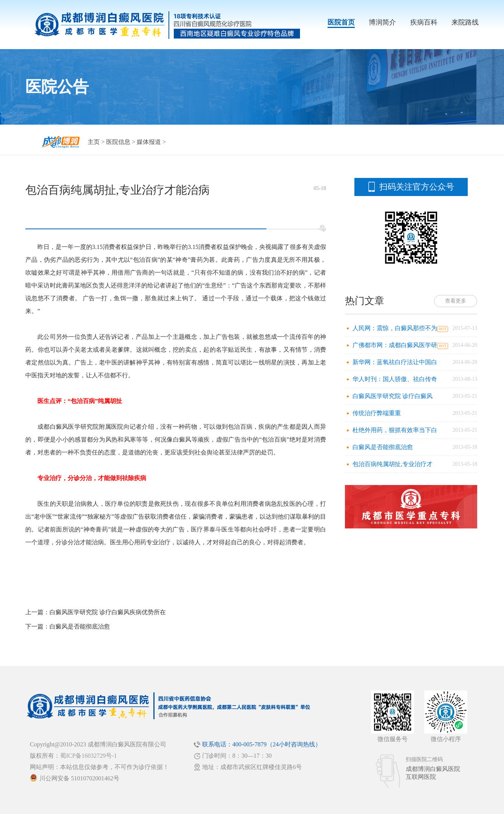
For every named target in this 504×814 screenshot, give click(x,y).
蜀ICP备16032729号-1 (88, 756)
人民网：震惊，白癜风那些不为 (395, 328)
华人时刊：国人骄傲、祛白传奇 (395, 379)
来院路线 (465, 22)
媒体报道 (149, 142)
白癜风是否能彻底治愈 (80, 626)
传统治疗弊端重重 (377, 413)
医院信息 (118, 142)
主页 (94, 142)
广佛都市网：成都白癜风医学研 (395, 345)
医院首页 (341, 22)
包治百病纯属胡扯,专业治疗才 (393, 464)
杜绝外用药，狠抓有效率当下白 (395, 430)
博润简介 (382, 22)
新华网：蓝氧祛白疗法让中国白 (395, 362)
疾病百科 (424, 22)
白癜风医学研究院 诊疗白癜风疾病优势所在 (108, 612)
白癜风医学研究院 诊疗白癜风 (393, 396)
